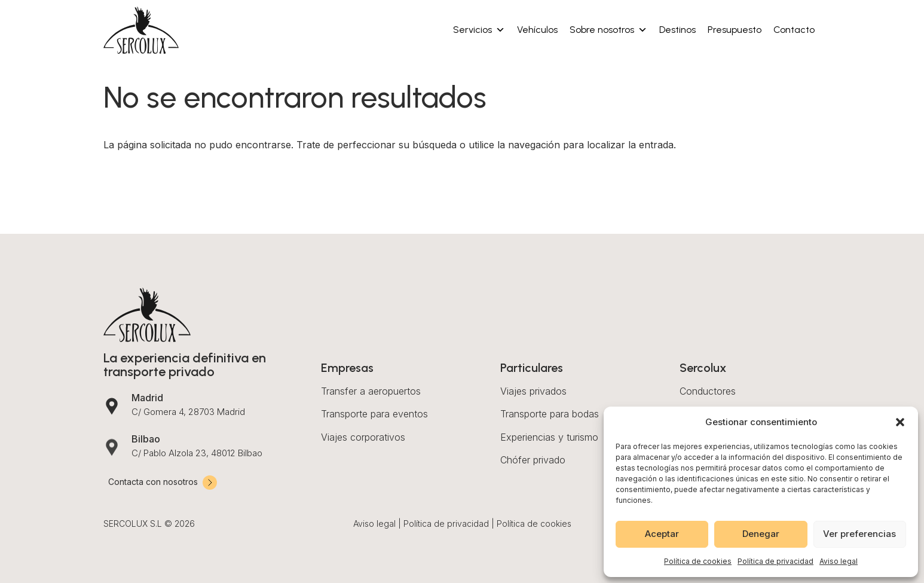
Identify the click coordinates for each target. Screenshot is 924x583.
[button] (900, 422)
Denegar (761, 534)
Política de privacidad (775, 561)
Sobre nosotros (608, 30)
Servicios (479, 30)
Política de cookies (698, 561)
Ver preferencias (859, 534)
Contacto (794, 30)
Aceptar (662, 534)
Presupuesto (735, 30)
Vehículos (537, 30)
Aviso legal (839, 561)
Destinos (677, 30)
